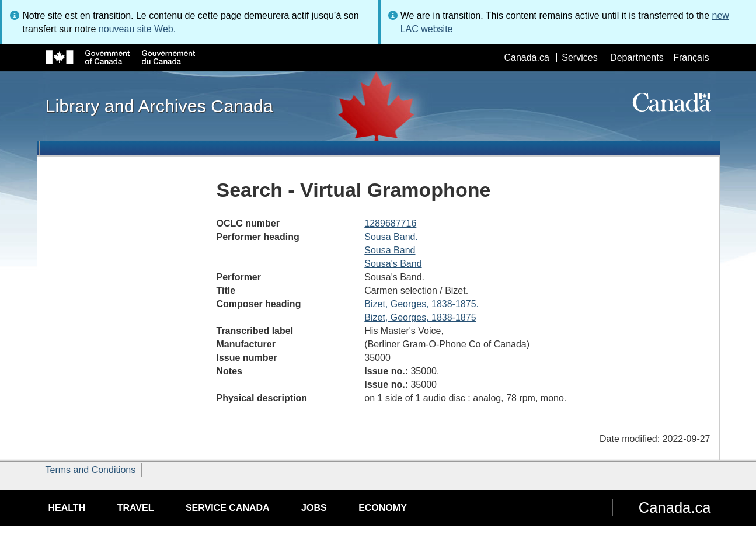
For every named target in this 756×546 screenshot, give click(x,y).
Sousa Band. (391, 237)
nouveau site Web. (137, 29)
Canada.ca (526, 58)
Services (579, 58)
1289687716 (390, 223)
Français (691, 58)
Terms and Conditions (91, 470)
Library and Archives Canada (159, 106)
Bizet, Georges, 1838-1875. (421, 304)
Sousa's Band (393, 264)
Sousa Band (390, 250)
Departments (637, 58)
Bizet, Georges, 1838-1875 (420, 317)
